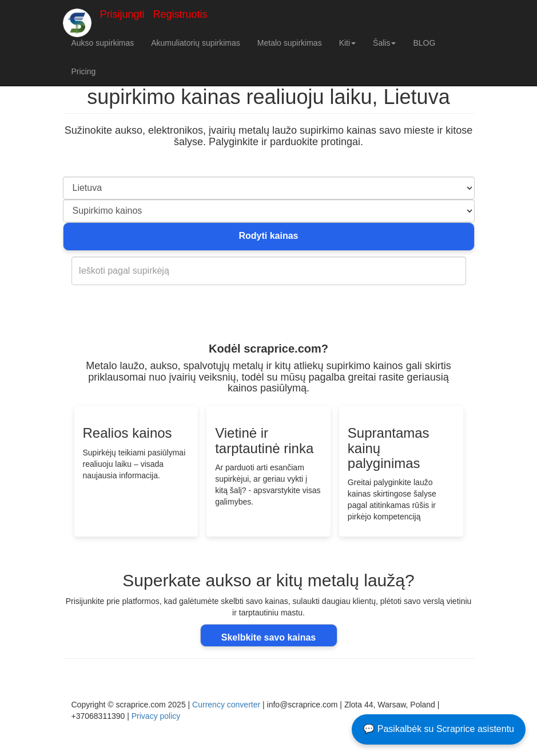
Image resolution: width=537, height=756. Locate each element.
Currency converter (226, 705)
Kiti (347, 43)
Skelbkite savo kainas (268, 637)
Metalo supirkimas (290, 43)
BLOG (424, 43)
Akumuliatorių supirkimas (196, 43)
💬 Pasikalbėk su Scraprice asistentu (439, 729)
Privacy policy (156, 716)
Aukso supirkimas (103, 43)
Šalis (384, 43)
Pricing (84, 71)
